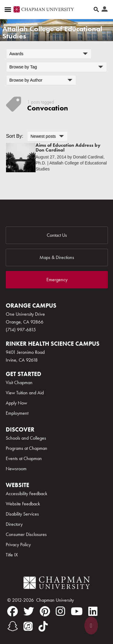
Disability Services (22, 514)
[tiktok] (43, 626)
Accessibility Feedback (27, 494)
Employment (17, 413)
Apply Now (16, 403)
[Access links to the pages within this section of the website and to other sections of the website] (9, 10)
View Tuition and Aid (25, 393)
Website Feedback (23, 504)
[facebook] (13, 611)
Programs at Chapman (27, 448)
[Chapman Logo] (57, 584)
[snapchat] (13, 626)
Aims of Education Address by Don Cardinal (68, 147)
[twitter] (29, 611)
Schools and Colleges (26, 438)
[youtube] (77, 611)
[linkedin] (93, 611)
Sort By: (15, 136)
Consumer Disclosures (26, 534)
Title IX (12, 555)
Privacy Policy (18, 545)
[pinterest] (45, 611)
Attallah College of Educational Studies (52, 32)
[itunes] (28, 626)
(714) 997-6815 (21, 330)
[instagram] (60, 611)
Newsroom (16, 469)
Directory (14, 524)
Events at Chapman (24, 458)
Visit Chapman (19, 382)
